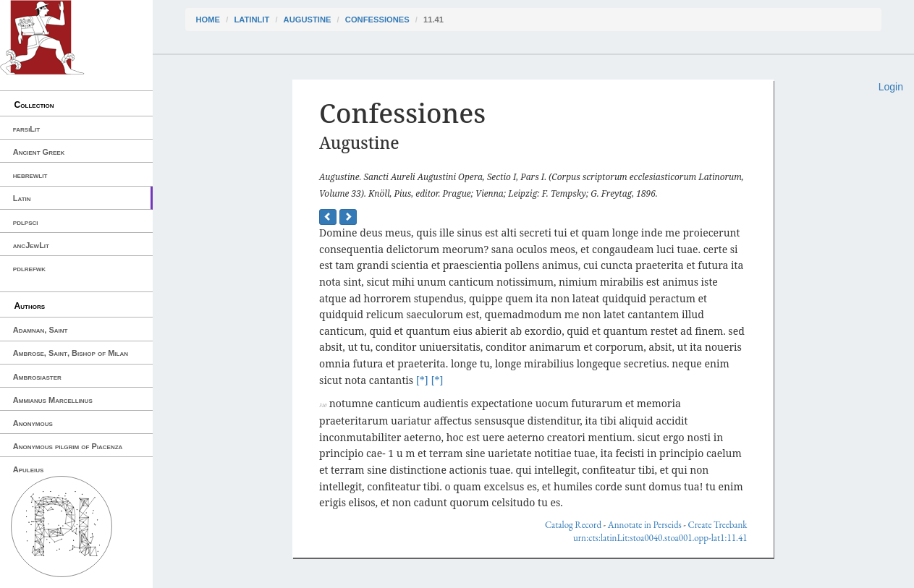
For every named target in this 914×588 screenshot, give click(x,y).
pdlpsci (26, 222)
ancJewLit (31, 245)
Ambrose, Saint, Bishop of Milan (71, 353)
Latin (22, 198)
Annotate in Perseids (645, 525)
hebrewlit (30, 175)
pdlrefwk (29, 268)
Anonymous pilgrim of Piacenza (68, 446)
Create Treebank (718, 525)
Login (891, 87)
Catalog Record (573, 525)
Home (208, 20)
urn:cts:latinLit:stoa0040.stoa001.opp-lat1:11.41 (660, 538)
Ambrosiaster (37, 377)
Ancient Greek (39, 152)
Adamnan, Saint (41, 330)
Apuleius (29, 469)
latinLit (251, 20)
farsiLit (26, 129)
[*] (422, 380)
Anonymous (33, 423)
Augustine (308, 20)
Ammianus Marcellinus (53, 400)
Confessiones (377, 20)
